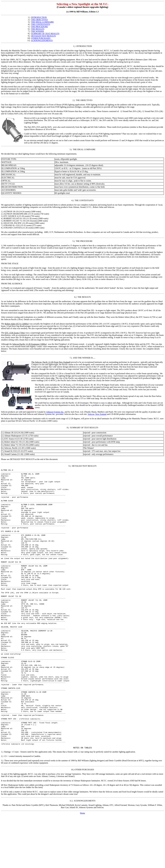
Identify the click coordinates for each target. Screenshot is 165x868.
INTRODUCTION (39, 17)
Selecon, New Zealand (97, 414)
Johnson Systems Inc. (55, 412)
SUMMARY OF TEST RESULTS (45, 34)
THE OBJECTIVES (39, 20)
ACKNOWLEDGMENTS (42, 40)
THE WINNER (37, 31)
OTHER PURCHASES (41, 38)
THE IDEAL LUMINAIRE (42, 22)
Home (82, 866)
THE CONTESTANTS (41, 24)
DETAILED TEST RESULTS (43, 36)
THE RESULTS (38, 29)
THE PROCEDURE (39, 27)
